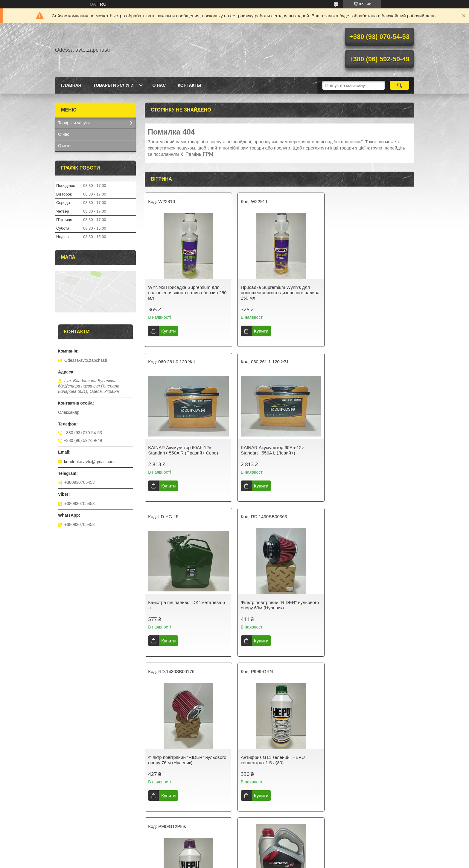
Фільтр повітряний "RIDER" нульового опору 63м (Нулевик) (370, 450)
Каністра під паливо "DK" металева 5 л (278, 450)
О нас (159, 85)
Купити (168, 331)
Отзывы (66, 146)
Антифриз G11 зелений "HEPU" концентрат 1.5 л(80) (272, 605)
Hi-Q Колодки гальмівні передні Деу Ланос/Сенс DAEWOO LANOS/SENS (278, 760)
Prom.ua (262, 857)
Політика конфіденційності (277, 862)
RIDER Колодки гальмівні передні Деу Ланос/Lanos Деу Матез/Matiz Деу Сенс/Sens (370, 763)
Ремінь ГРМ (199, 154)
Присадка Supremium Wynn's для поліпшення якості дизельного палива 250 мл (279, 293)
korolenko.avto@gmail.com (89, 462)
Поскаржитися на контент (231, 862)
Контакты (189, 85)
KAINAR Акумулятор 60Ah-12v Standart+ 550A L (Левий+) (179, 450)
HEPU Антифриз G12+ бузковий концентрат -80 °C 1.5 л (364, 605)
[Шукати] (399, 85)
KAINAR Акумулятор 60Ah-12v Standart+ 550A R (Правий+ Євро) (366, 290)
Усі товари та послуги (277, 828)
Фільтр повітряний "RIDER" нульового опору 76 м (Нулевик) (187, 605)
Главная (71, 85)
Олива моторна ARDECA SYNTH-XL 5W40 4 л (186, 746)
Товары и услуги (114, 85)
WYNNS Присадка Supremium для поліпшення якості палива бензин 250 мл (187, 293)
